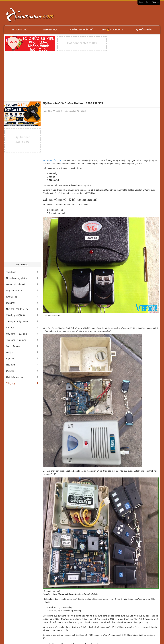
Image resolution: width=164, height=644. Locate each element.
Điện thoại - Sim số (22, 284)
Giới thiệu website (22, 377)
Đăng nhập (144, 2)
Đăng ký (155, 2)
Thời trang (22, 272)
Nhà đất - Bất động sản (22, 309)
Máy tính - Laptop (22, 291)
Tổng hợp (22, 383)
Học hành (22, 365)
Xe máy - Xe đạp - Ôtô (22, 321)
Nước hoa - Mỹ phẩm (22, 278)
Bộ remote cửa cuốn (52, 160)
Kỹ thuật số (22, 297)
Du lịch (22, 352)
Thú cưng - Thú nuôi (22, 340)
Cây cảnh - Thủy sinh (22, 334)
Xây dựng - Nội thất (22, 315)
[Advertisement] (115, 15)
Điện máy (22, 303)
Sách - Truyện (22, 346)
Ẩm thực (22, 328)
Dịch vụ (22, 371)
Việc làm (22, 359)
